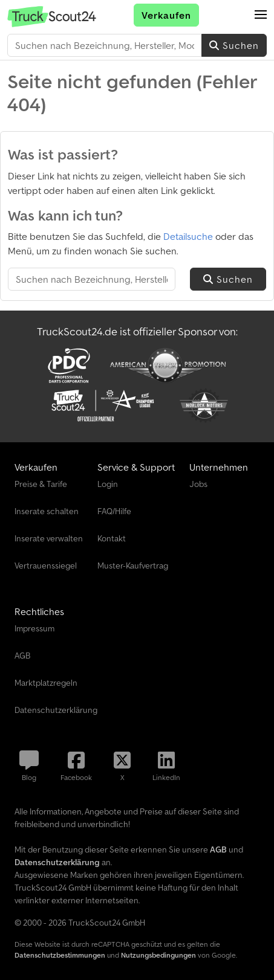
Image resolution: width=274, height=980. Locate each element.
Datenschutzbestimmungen (60, 955)
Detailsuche (188, 236)
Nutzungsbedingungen (158, 955)
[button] (261, 15)
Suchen (234, 45)
